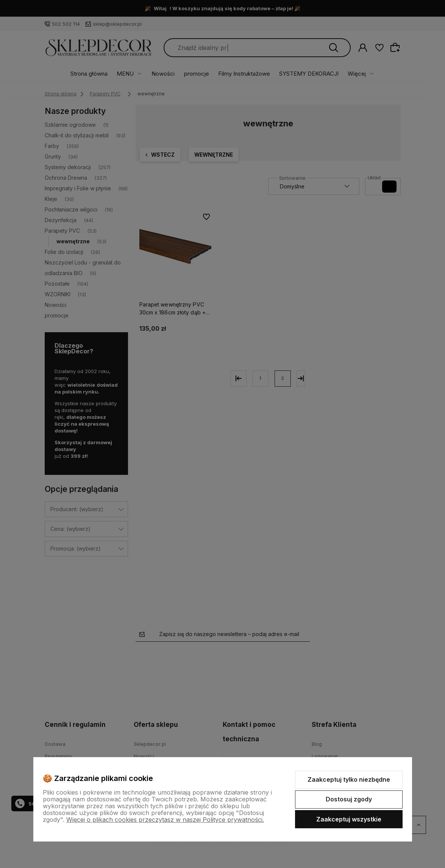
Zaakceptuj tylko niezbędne (349, 779)
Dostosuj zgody (349, 799)
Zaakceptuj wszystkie (349, 819)
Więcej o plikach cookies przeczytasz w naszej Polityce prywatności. (165, 820)
